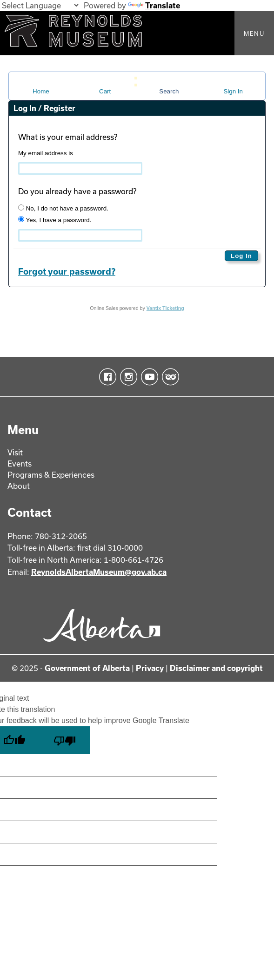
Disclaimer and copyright (216, 668)
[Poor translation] (65, 740)
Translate (154, 5)
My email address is (46, 153)
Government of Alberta (87, 668)
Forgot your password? (67, 271)
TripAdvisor (169, 377)
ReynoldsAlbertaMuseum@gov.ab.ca (99, 572)
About (19, 486)
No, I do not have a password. (63, 208)
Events (20, 464)
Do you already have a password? (77, 191)
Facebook (106, 377)
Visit (15, 452)
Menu (254, 33)
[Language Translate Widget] (40, 5)
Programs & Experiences (51, 475)
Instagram (127, 377)
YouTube (148, 377)
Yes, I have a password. (55, 220)
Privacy (150, 668)
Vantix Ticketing (165, 308)
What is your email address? (68, 137)
